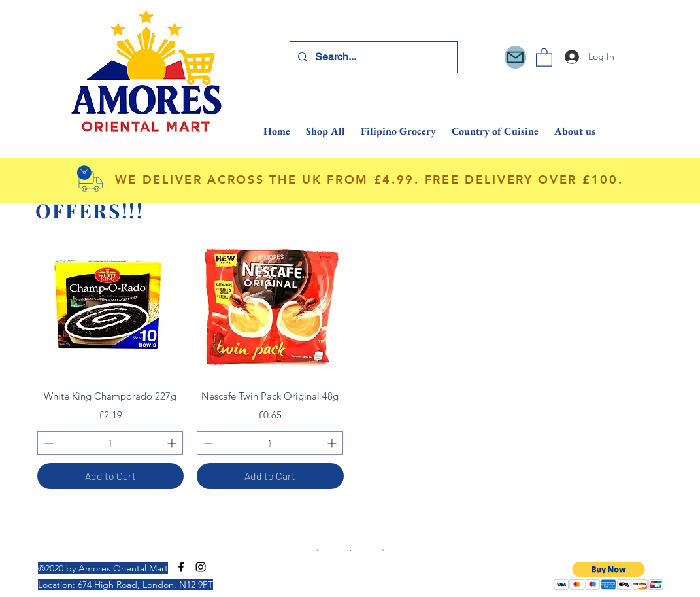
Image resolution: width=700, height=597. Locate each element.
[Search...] (372, 57)
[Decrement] (47, 443)
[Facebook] (181, 567)
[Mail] (515, 57)
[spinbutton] (110, 443)
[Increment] (173, 443)
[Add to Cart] (111, 476)
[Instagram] (201, 567)
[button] (544, 57)
